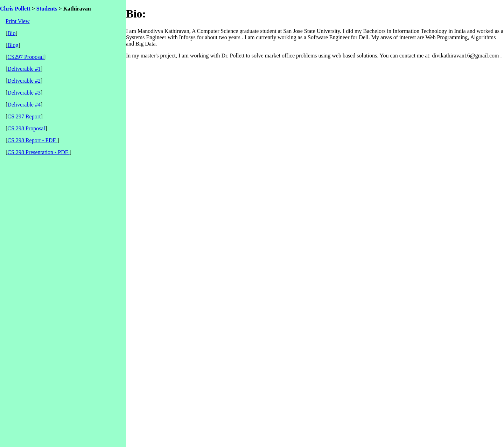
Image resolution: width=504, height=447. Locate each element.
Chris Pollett (15, 9)
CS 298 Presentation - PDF (38, 152)
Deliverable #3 (24, 93)
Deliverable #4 (24, 105)
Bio (11, 33)
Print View (18, 21)
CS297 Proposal (26, 57)
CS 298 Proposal (26, 128)
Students (47, 9)
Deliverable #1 (24, 69)
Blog (13, 45)
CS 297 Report (24, 116)
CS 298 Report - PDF (32, 140)
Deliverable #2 (24, 81)
